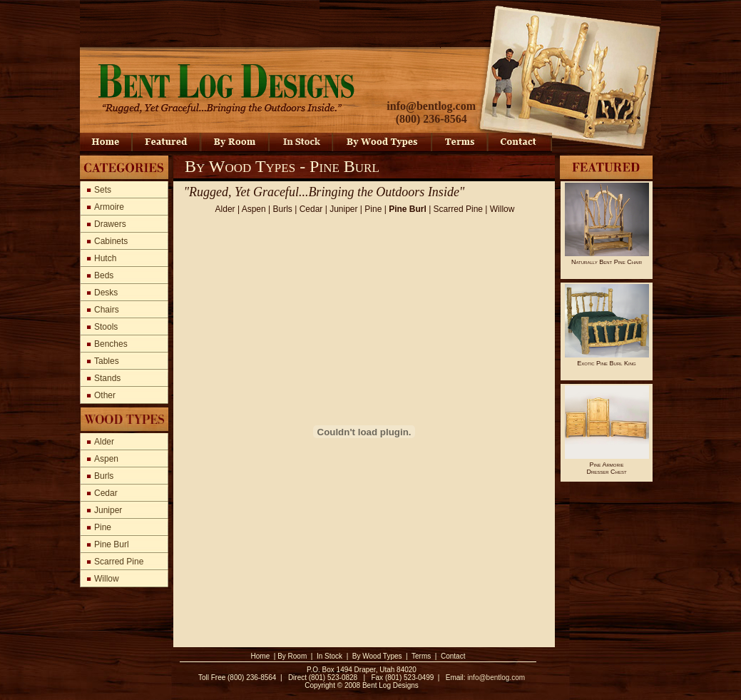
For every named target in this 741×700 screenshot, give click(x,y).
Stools (106, 327)
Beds (104, 275)
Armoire (109, 207)
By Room (292, 656)
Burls (104, 476)
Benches (111, 344)
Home (261, 656)
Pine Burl (112, 544)
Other (105, 395)
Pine (103, 527)
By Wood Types (377, 656)
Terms (421, 656)
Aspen (106, 459)
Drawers (110, 224)
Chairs (107, 310)
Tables (107, 361)
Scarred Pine (119, 562)
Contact (453, 656)
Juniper (108, 510)
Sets (103, 190)
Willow (107, 579)
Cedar (106, 493)
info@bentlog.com (431, 106)
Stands (107, 378)
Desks (106, 293)
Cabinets (111, 241)
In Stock (329, 656)
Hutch (105, 258)
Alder (104, 442)
